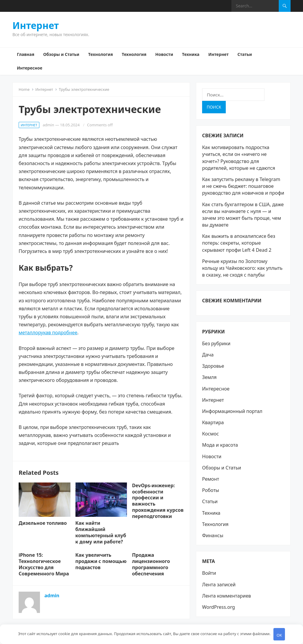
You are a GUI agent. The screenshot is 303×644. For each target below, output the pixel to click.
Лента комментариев (227, 596)
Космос (211, 434)
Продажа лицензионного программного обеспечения (151, 564)
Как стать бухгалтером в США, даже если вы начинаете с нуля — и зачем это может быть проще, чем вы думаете (243, 215)
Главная (26, 54)
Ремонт (211, 479)
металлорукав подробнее (48, 333)
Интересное (30, 68)
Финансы (213, 535)
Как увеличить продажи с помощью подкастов (101, 561)
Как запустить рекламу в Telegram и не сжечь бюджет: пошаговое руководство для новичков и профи (243, 186)
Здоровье (213, 366)
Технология (100, 54)
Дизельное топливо (43, 523)
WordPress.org (219, 607)
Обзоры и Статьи (61, 54)
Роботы (211, 490)
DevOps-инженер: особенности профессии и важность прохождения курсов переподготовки (158, 501)
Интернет (36, 25)
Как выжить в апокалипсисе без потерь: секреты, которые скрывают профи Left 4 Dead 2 (239, 243)
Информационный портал (232, 411)
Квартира (213, 422)
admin (48, 125)
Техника (191, 54)
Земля (209, 377)
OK (279, 635)
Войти (209, 573)
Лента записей (219, 585)
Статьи (245, 54)
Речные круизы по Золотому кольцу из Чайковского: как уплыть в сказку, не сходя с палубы (242, 268)
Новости (164, 54)
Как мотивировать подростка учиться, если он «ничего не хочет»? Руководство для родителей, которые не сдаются (239, 158)
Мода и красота (220, 445)
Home (24, 89)
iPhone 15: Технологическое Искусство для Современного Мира (44, 564)
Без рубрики (216, 343)
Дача (208, 355)
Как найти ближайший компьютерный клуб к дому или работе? (101, 532)
